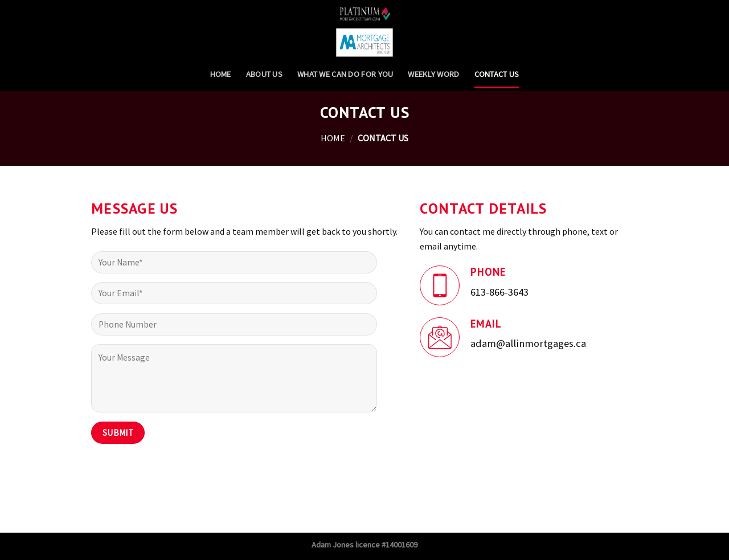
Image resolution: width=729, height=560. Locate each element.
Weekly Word (433, 74)
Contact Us (497, 74)
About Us (264, 74)
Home (221, 74)
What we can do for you (345, 74)
